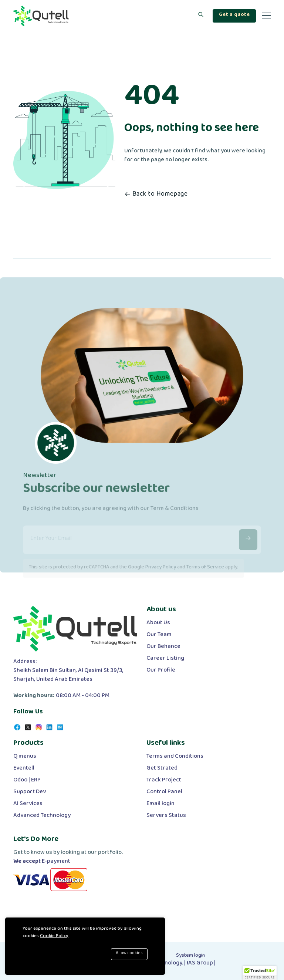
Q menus (25, 758)
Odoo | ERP (27, 781)
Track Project (164, 781)
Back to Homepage (156, 195)
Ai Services (28, 805)
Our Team (159, 636)
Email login (160, 805)
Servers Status (166, 817)
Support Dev (30, 793)
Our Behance (163, 648)
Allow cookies (129, 954)
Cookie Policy (54, 937)
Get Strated (162, 770)
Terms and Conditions (175, 758)
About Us (158, 624)
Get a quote (234, 16)
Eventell (24, 770)
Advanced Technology (42, 817)
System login (190, 957)
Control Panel (164, 793)
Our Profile (161, 672)
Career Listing (165, 660)
